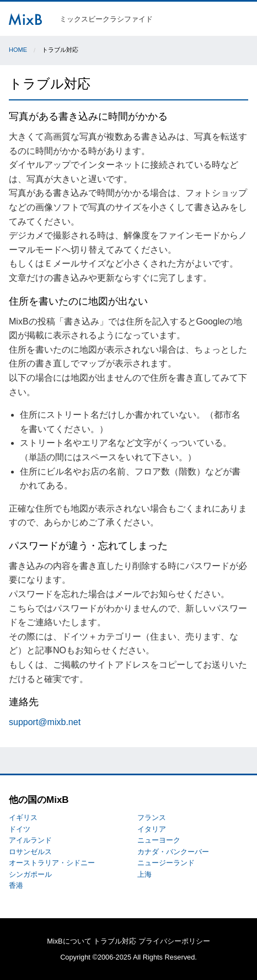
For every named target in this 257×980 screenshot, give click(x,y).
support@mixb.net (45, 722)
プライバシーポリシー (174, 941)
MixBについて (69, 941)
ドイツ (20, 829)
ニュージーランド (166, 863)
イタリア (152, 829)
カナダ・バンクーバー (173, 852)
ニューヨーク (159, 840)
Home (18, 50)
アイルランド (30, 840)
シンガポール (30, 874)
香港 (16, 885)
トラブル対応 (115, 941)
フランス (152, 817)
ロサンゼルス (30, 852)
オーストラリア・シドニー (52, 863)
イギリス (23, 817)
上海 (144, 874)
